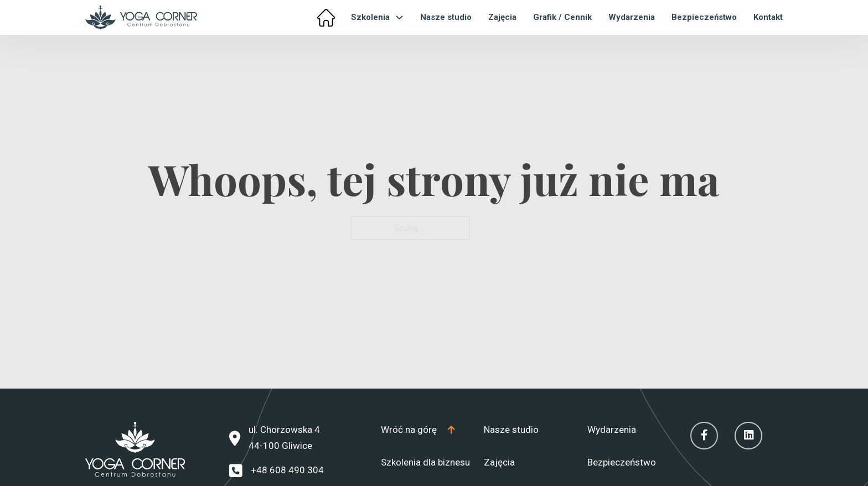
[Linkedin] (748, 436)
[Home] (326, 18)
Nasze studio (446, 17)
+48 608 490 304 (287, 470)
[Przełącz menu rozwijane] (399, 17)
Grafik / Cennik (562, 17)
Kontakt (768, 17)
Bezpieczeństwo (704, 17)
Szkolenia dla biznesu (425, 462)
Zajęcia (502, 17)
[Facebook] (704, 436)
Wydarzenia (632, 17)
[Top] (418, 430)
